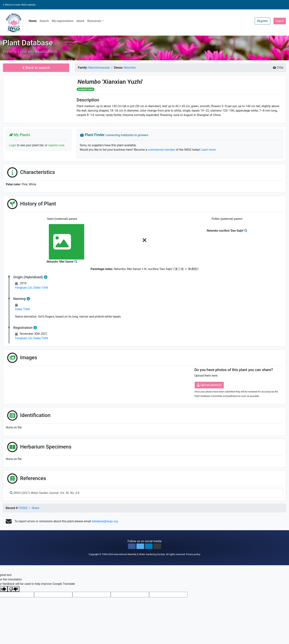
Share (35, 508)
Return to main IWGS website (19, 5)
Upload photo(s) (209, 385)
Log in (280, 21)
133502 (22, 508)
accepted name (86, 89)
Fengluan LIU (24, 288)
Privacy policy (193, 554)
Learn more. (209, 150)
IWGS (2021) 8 (45, 493)
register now (56, 145)
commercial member (162, 150)
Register (263, 21)
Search (44, 21)
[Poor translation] (13, 589)
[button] (132, 546)
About (80, 21)
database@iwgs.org (105, 521)
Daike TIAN (41, 288)
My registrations (63, 21)
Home (33, 21)
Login (13, 145)
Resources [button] (94, 21)
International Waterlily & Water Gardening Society (139, 554)
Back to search (36, 68)
